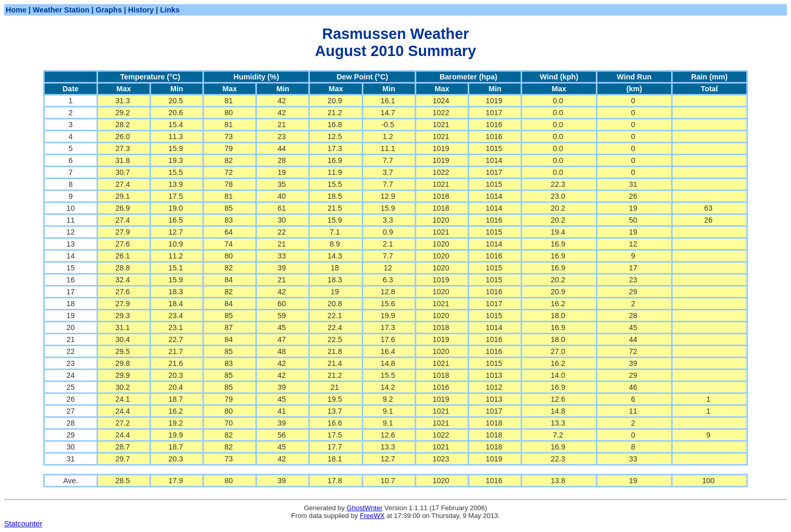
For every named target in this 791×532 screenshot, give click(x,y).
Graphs (108, 10)
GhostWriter (365, 508)
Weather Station (61, 10)
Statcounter (23, 524)
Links (170, 10)
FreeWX (372, 516)
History (141, 10)
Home (16, 10)
